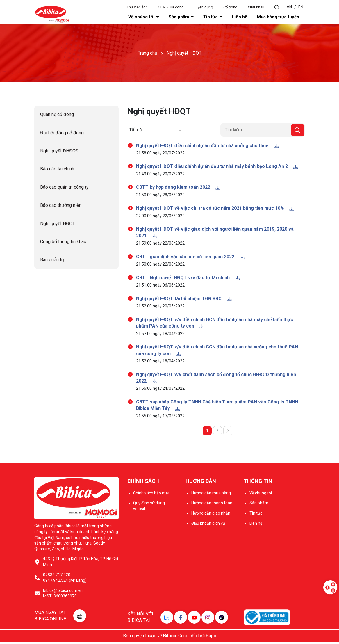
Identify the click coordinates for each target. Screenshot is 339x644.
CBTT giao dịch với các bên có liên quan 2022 (191, 257)
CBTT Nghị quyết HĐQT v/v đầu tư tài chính (188, 278)
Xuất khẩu (256, 7)
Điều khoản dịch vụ (208, 525)
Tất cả (135, 130)
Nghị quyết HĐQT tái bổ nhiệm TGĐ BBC (184, 299)
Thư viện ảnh (137, 7)
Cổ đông (230, 7)
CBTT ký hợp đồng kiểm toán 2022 (179, 188)
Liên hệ (253, 17)
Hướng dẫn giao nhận (211, 515)
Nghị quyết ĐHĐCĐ (59, 151)
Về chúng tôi (178, 17)
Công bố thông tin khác (63, 242)
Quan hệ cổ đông (57, 115)
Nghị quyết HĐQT (58, 224)
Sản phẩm (208, 17)
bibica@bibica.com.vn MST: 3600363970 (63, 595)
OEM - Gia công (171, 7)
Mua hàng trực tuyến (284, 17)
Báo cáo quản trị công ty (64, 188)
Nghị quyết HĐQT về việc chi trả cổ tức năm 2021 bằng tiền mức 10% (215, 209)
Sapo (211, 638)
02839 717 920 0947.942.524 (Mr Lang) (65, 579)
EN (301, 7)
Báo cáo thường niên (61, 206)
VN (289, 7)
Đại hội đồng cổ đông (62, 133)
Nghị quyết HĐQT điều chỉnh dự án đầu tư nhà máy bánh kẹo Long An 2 (217, 167)
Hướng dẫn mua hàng (211, 495)
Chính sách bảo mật (151, 495)
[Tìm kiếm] (298, 130)
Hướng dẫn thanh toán (212, 505)
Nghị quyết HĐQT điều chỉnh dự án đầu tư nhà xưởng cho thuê (208, 146)
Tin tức (232, 17)
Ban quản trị (52, 260)
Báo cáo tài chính (57, 169)
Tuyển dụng (204, 7)
